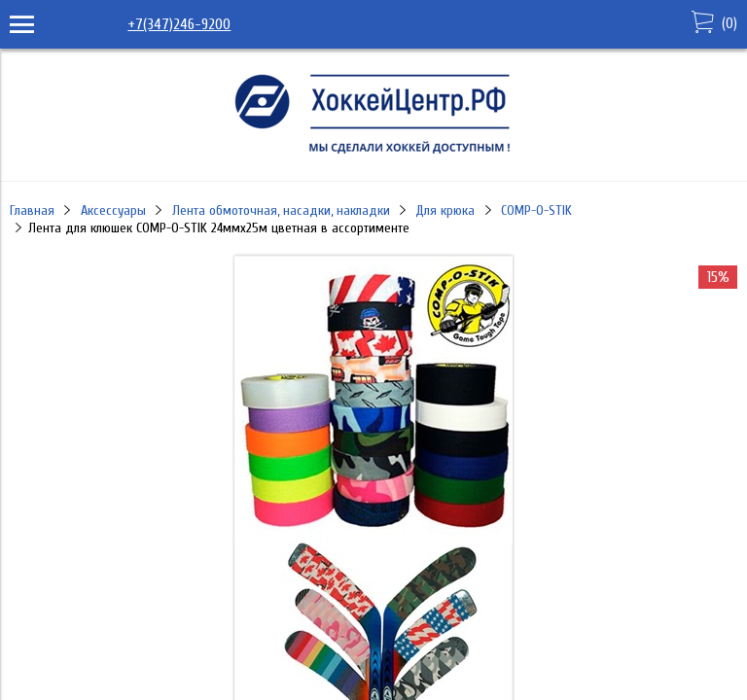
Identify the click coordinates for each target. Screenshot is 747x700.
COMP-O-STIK (536, 210)
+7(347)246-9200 (179, 24)
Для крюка (445, 210)
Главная (32, 210)
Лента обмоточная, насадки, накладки (281, 210)
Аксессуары (113, 210)
